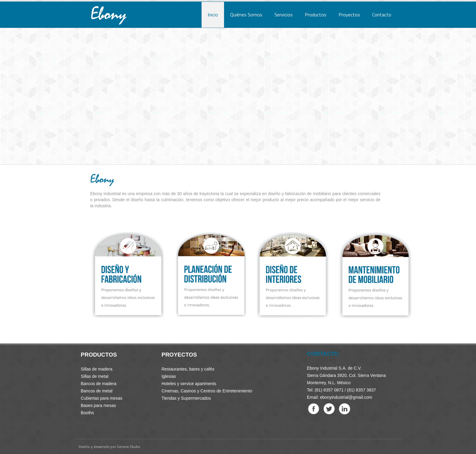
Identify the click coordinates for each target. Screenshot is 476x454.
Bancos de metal (97, 391)
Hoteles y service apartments (189, 384)
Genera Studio (129, 447)
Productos (316, 15)
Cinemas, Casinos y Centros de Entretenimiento (207, 391)
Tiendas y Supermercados (186, 398)
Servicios (284, 15)
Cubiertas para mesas (102, 398)
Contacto (382, 15)
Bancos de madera (99, 384)
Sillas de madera (97, 369)
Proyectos (349, 15)
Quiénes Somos (246, 15)
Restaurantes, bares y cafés (188, 369)
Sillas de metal (95, 376)
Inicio (213, 15)
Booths (87, 413)
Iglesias (169, 376)
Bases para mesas (98, 405)
